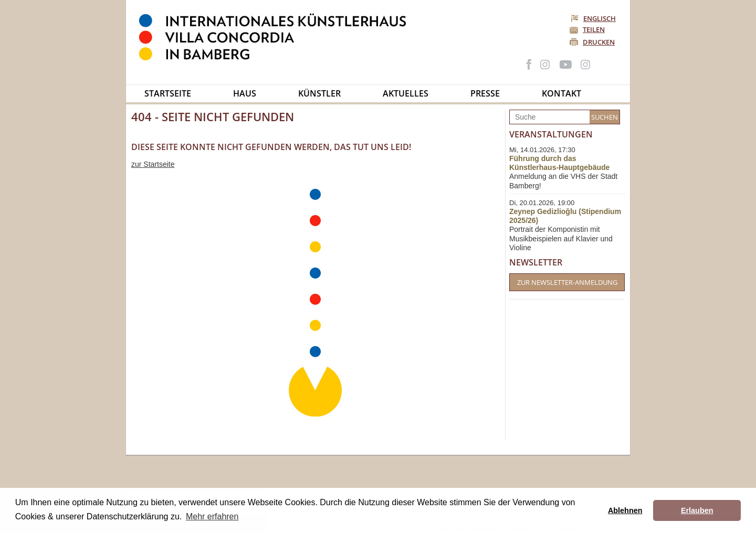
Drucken (599, 42)
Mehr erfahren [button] (212, 516)
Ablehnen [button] (625, 510)
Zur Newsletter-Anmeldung (567, 282)
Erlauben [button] (697, 510)
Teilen (594, 29)
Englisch (594, 18)
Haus (245, 93)
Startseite (168, 93)
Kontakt (561, 93)
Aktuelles (406, 93)
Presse (485, 93)
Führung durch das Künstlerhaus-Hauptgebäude (559, 163)
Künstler (319, 93)
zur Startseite (153, 164)
